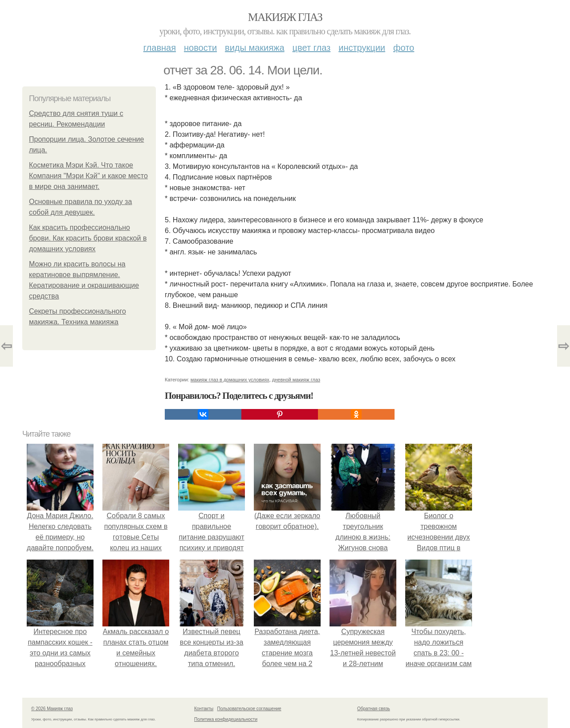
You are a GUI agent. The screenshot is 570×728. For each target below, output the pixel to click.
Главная (160, 48)
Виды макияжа (255, 48)
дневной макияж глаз (296, 380)
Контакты (204, 709)
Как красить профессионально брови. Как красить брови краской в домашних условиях (88, 238)
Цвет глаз (312, 48)
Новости (200, 48)
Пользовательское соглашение (249, 709)
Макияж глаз (285, 17)
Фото (404, 48)
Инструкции (362, 48)
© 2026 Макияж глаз (52, 709)
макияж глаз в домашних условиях (230, 380)
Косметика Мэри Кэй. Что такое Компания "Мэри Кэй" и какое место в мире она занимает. (88, 176)
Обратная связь (374, 709)
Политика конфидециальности (226, 719)
